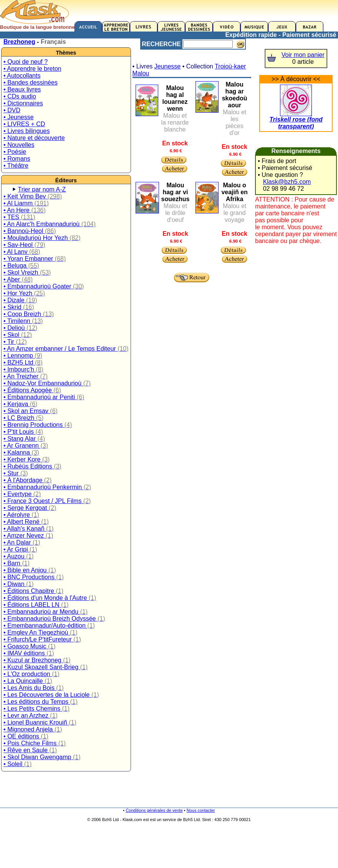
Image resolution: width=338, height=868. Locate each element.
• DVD (12, 110)
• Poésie (15, 152)
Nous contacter (201, 810)
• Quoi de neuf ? (26, 62)
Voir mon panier (303, 55)
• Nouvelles (19, 145)
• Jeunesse (19, 117)
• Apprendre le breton (32, 69)
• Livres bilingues (27, 131)
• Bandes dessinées (31, 82)
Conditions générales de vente (154, 810)
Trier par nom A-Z (42, 189)
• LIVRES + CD (24, 124)
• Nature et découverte (34, 138)
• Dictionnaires (23, 103)
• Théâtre (16, 166)
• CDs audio (20, 96)
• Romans (17, 159)
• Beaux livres (22, 89)
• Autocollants (22, 76)
